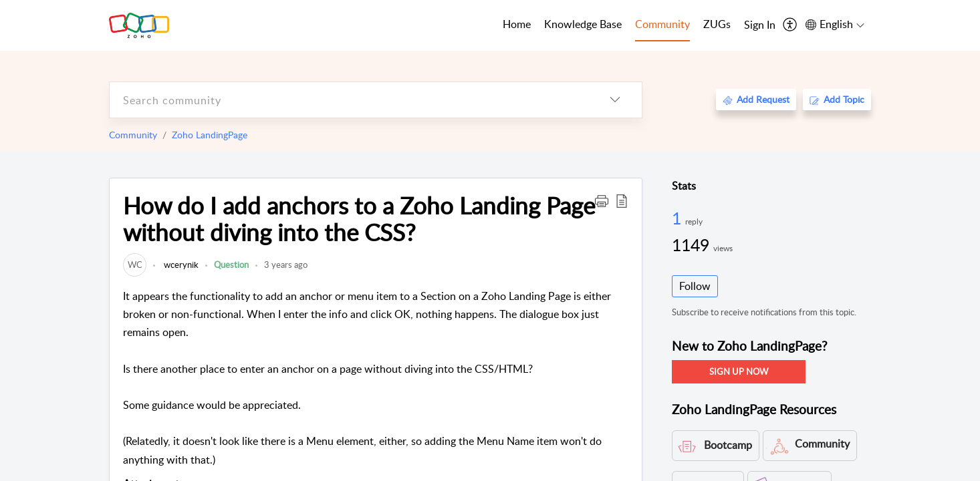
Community (133, 135)
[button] (602, 200)
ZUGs (717, 24)
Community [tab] (662, 24)
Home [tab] (517, 24)
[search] (349, 100)
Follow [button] (695, 286)
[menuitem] (760, 25)
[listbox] (615, 100)
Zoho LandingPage (210, 135)
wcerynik (180, 265)
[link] (135, 265)
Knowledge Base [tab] (583, 24)
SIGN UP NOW (739, 371)
